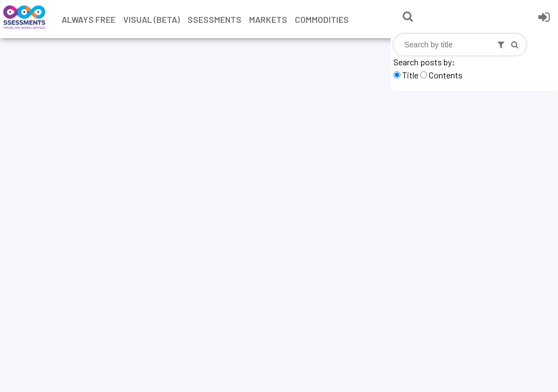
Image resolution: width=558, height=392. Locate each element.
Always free (89, 19)
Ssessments (214, 19)
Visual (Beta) (151, 19)
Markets (268, 19)
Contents (446, 75)
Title (410, 75)
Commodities (322, 19)
